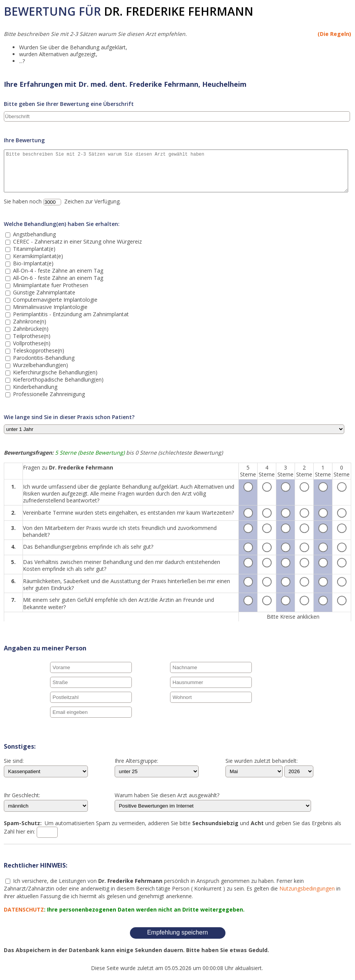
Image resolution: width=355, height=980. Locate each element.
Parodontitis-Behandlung (43, 358)
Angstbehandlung (34, 234)
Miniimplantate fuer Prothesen (50, 285)
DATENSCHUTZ (24, 909)
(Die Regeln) (334, 34)
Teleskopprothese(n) (38, 350)
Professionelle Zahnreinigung (48, 394)
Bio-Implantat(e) (32, 263)
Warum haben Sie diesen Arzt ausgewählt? (167, 796)
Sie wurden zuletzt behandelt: (262, 761)
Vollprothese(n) (31, 343)
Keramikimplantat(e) (37, 256)
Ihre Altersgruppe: (136, 761)
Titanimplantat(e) (33, 249)
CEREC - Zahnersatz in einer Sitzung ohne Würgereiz (77, 241)
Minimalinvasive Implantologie (49, 307)
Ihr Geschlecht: (22, 796)
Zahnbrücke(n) (30, 329)
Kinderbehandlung (34, 387)
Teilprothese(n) (31, 336)
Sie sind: (14, 761)
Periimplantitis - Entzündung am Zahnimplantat (70, 314)
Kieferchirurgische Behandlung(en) (54, 372)
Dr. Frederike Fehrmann (179, 11)
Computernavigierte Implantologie (54, 300)
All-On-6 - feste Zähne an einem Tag (57, 278)
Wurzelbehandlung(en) (40, 365)
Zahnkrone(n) (29, 321)
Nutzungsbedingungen (307, 888)
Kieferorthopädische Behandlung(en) (58, 379)
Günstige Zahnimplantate (43, 292)
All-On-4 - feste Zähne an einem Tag (57, 271)
